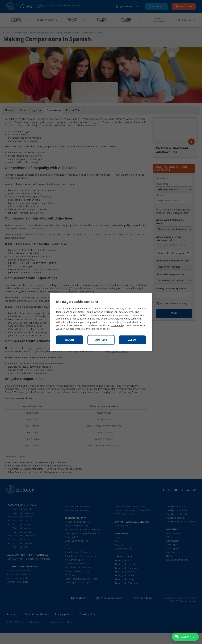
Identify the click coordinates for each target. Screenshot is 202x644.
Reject (70, 340)
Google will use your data (110, 312)
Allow (132, 340)
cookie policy (118, 325)
